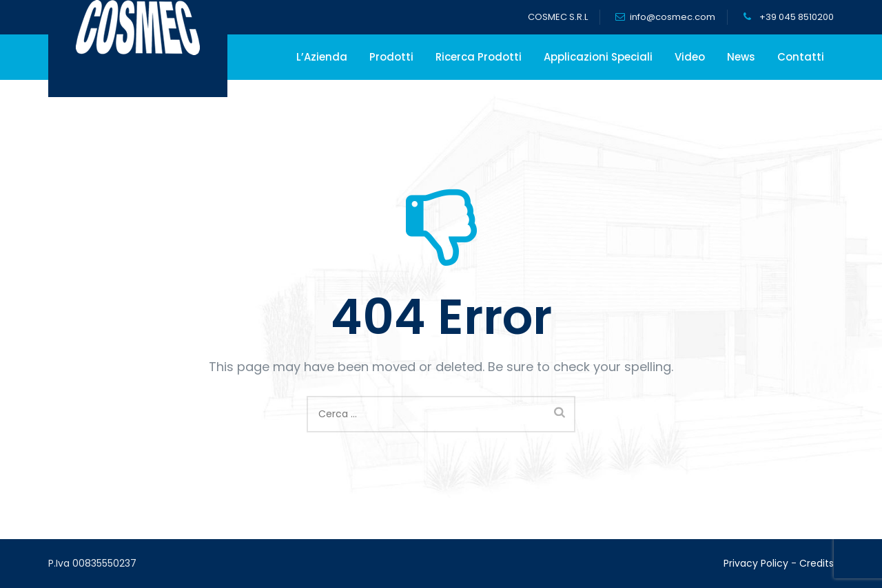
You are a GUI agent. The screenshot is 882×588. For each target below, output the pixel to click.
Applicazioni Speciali (598, 57)
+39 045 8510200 (796, 17)
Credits (817, 563)
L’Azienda (322, 57)
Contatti (801, 57)
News (741, 57)
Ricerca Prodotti (479, 57)
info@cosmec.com (673, 17)
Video (690, 57)
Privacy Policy (756, 563)
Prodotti (391, 57)
